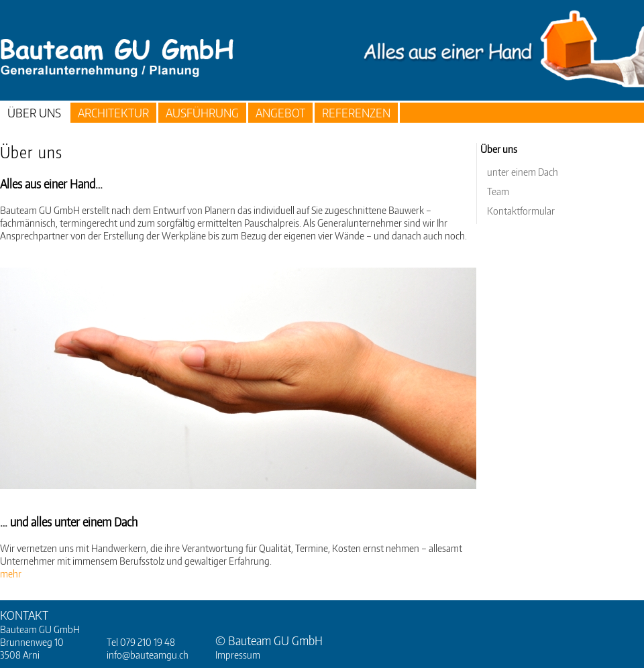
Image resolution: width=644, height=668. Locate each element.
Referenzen (356, 112)
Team (498, 191)
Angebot (280, 112)
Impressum (238, 655)
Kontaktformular (521, 211)
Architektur (113, 112)
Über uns (34, 112)
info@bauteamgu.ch (148, 655)
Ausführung (202, 112)
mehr (11, 573)
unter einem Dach (523, 172)
